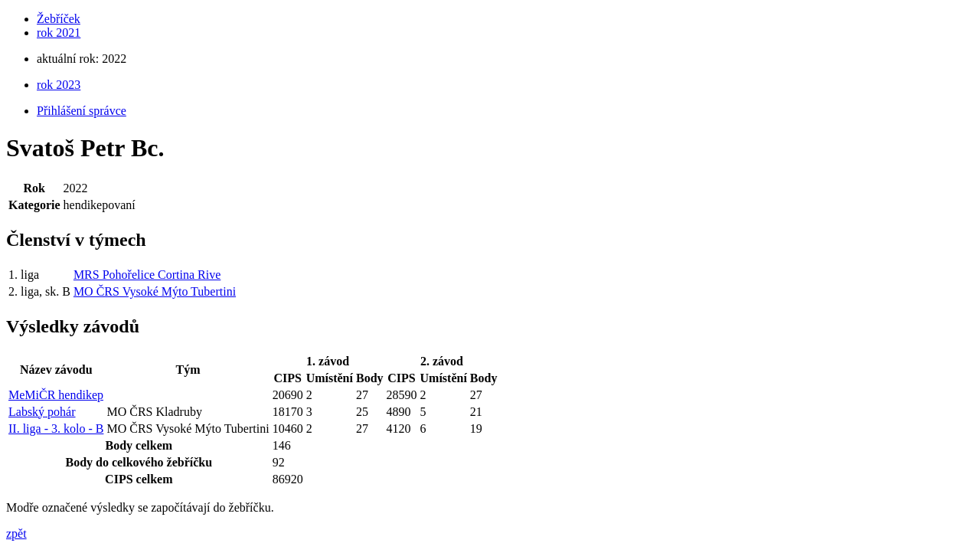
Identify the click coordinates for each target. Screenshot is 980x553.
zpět (16, 533)
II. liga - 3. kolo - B (56, 429)
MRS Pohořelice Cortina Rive (147, 275)
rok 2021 (59, 33)
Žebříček (59, 19)
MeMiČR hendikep (56, 395)
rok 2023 (59, 85)
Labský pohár (42, 412)
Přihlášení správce (82, 111)
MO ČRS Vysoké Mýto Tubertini (155, 291)
